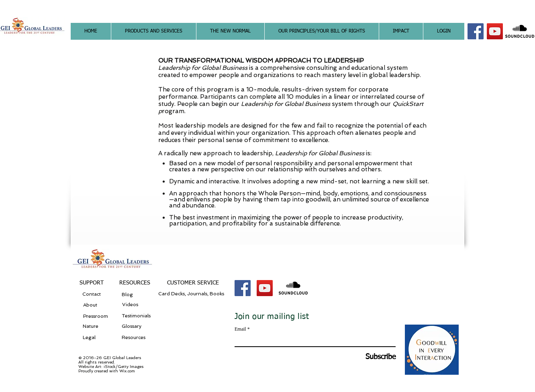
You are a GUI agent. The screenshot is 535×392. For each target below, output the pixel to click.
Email (240, 329)
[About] (90, 305)
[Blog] (137, 295)
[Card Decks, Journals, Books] (193, 294)
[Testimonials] (137, 316)
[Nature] (97, 327)
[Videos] (132, 305)
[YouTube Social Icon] (495, 31)
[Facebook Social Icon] (476, 31)
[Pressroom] (95, 316)
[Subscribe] (375, 357)
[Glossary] (135, 327)
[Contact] (92, 294)
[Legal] (89, 338)
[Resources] (135, 338)
